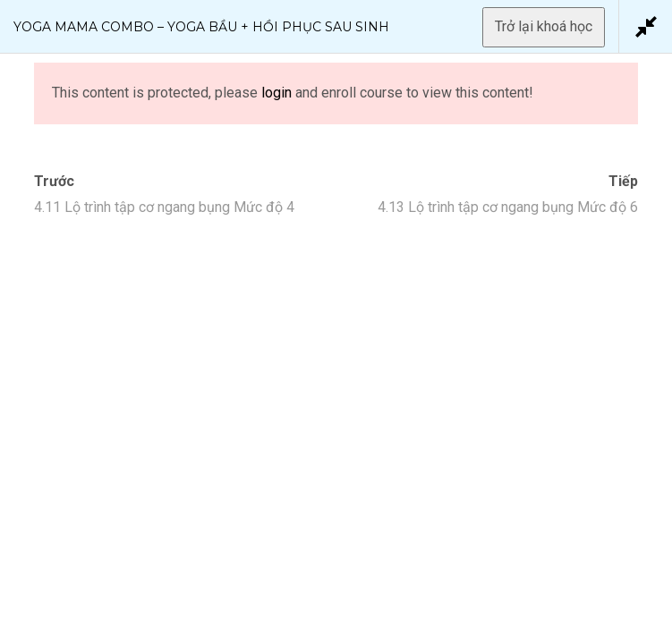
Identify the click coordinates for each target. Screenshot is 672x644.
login (276, 93)
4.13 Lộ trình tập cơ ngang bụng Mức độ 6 (508, 207)
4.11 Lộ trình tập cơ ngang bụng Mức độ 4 (164, 207)
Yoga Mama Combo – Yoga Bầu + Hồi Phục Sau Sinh (201, 27)
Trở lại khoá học (544, 26)
